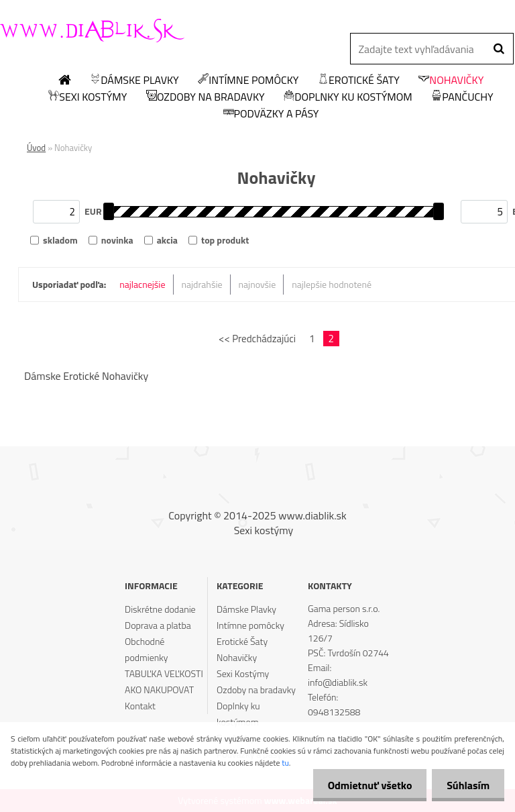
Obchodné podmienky (146, 649)
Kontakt (140, 706)
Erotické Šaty (359, 81)
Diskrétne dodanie (160, 609)
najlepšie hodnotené (332, 284)
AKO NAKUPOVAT (159, 690)
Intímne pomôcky (248, 81)
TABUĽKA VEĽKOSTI (164, 673)
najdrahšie (202, 284)
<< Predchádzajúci (257, 339)
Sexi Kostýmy (88, 97)
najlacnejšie (142, 284)
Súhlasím (466, 785)
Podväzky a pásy (271, 114)
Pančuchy (462, 97)
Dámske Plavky (134, 81)
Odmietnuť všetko (363, 785)
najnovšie (257, 284)
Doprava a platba (158, 625)
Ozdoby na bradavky (206, 97)
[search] (499, 49)
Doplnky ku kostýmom (348, 97)
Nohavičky (451, 81)
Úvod (36, 148)
